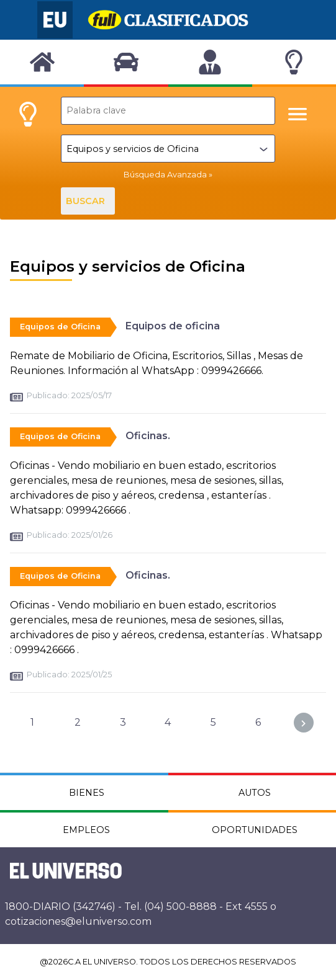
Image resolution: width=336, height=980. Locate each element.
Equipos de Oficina (60, 327)
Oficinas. (148, 436)
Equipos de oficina (173, 326)
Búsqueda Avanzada (165, 175)
